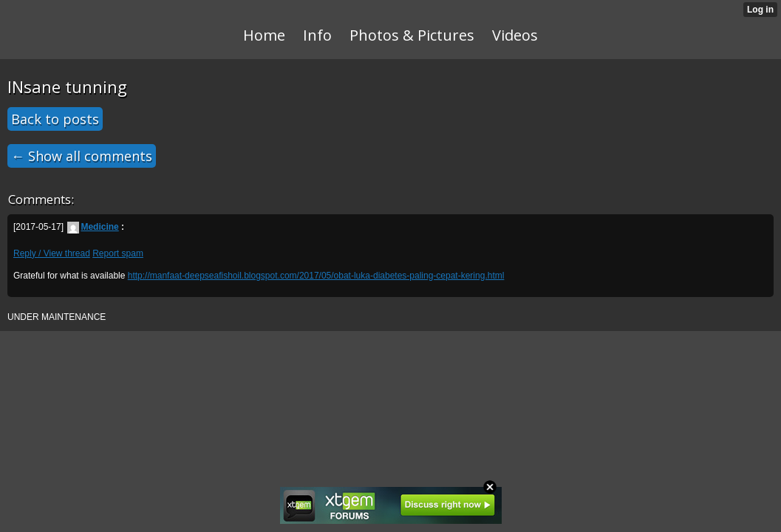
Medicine (93, 227)
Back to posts (55, 119)
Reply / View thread (52, 253)
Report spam (118, 253)
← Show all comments (82, 156)
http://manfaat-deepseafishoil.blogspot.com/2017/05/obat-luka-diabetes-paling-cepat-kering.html (316, 276)
